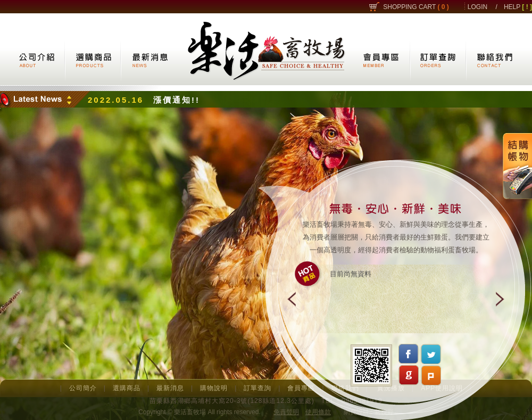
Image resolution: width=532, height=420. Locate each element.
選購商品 (127, 388)
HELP (518, 7)
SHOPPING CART (416, 7)
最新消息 (170, 388)
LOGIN (477, 7)
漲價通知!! (177, 100)
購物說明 (214, 388)
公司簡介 (83, 388)
